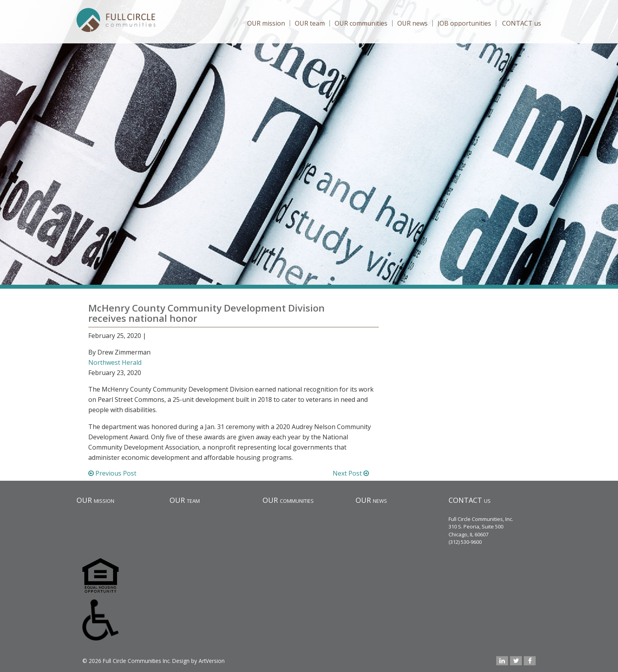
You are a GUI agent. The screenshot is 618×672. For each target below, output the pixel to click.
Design (181, 661)
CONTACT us (522, 23)
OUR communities (361, 23)
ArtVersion (212, 661)
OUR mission (266, 23)
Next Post (351, 473)
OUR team (310, 23)
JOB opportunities (464, 23)
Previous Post (112, 473)
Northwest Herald (115, 362)
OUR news (412, 23)
